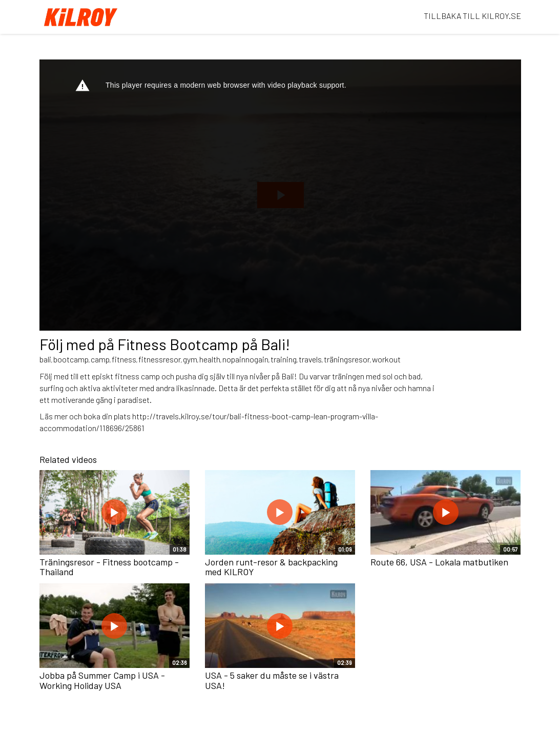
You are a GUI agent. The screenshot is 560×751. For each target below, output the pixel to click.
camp (100, 359)
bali (45, 359)
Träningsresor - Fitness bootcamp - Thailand (109, 567)
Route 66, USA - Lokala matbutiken (439, 562)
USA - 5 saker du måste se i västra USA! (272, 680)
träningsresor (347, 359)
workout (386, 359)
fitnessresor (160, 359)
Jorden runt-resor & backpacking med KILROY (271, 567)
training (284, 359)
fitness (124, 359)
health (210, 359)
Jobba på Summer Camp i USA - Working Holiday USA (102, 680)
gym (190, 359)
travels (310, 359)
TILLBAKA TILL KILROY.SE (472, 16)
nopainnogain (245, 359)
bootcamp (71, 359)
